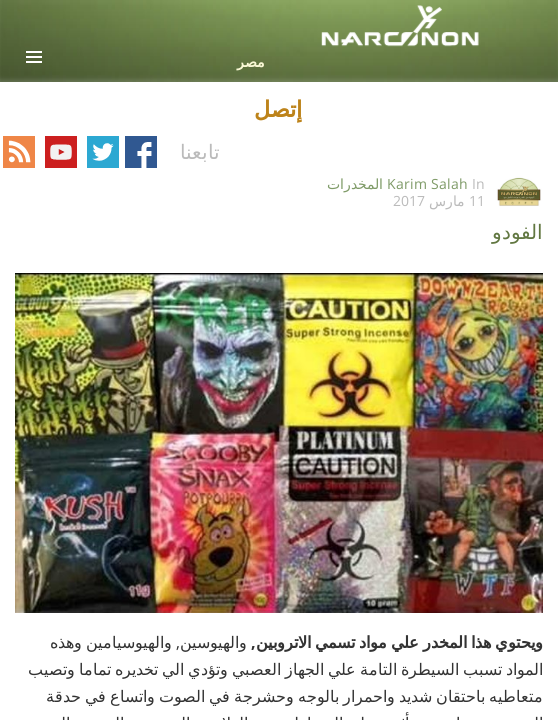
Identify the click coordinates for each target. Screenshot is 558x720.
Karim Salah (427, 183)
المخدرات (355, 183)
